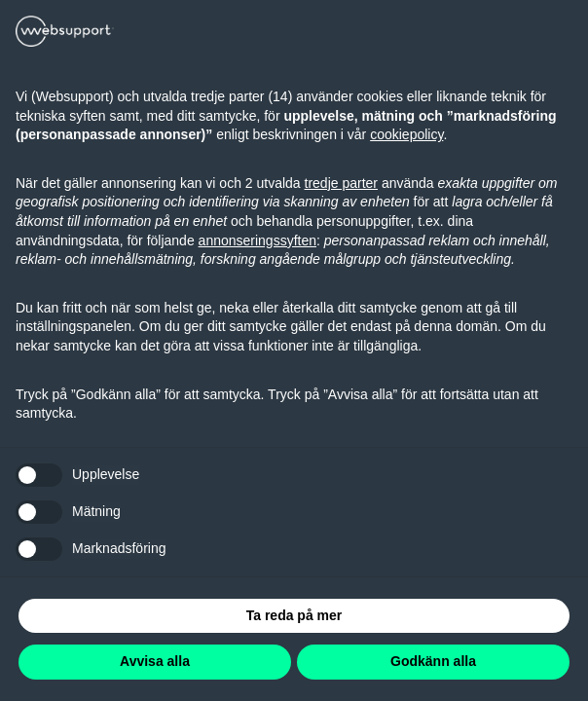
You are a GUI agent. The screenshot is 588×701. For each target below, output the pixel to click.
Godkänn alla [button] (433, 661)
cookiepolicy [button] (406, 134)
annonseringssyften (257, 240)
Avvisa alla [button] (155, 661)
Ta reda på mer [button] (294, 615)
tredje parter (341, 183)
